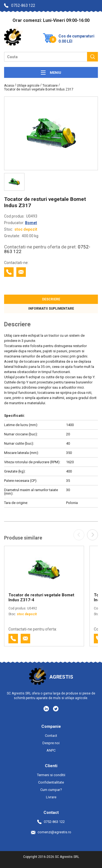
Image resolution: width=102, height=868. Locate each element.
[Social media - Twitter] (56, 709)
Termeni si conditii (51, 775)
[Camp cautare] (46, 57)
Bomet (31, 223)
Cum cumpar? (51, 790)
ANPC (51, 750)
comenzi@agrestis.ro (51, 832)
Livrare (51, 797)
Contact (51, 736)
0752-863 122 (20, 5)
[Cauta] (92, 57)
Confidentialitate (51, 782)
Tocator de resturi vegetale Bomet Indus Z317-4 (41, 597)
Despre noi (51, 743)
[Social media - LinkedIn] (47, 708)
